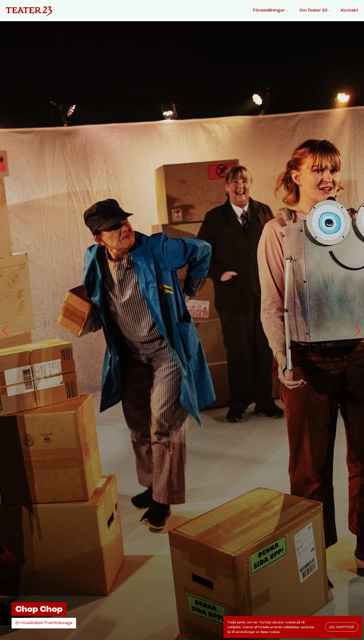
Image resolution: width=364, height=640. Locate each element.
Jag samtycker (342, 627)
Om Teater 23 (315, 10)
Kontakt (350, 10)
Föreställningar (271, 10)
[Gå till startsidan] (29, 11)
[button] (6, 331)
